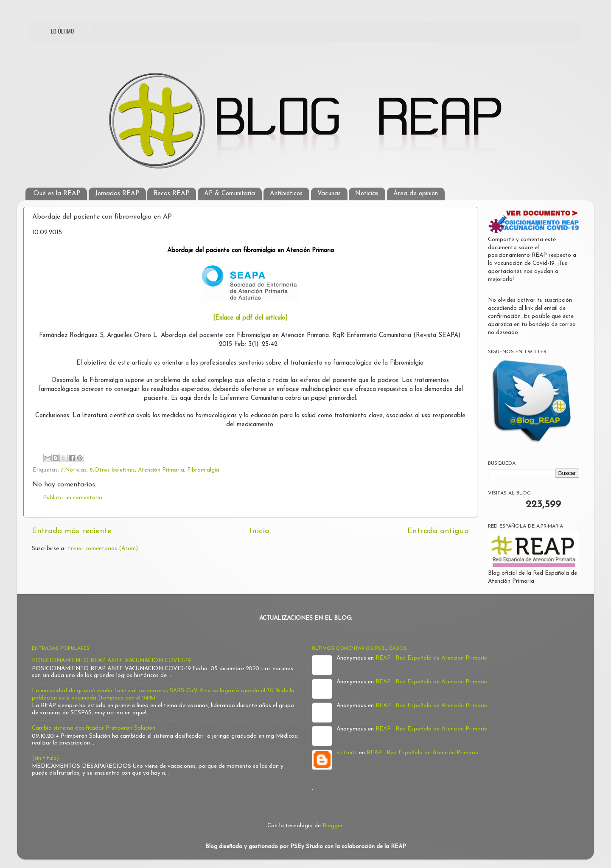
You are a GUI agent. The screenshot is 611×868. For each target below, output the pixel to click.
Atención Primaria (161, 470)
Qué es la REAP (57, 194)
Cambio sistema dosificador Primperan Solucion (94, 728)
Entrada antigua (438, 531)
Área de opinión (416, 194)
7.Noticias (74, 470)
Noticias (367, 194)
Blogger (332, 826)
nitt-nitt (347, 753)
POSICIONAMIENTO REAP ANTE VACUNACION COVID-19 (111, 661)
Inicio (259, 531)
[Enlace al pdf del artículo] (250, 318)
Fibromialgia (203, 470)
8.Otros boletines (112, 470)
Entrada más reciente (72, 531)
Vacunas (329, 194)
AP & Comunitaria (230, 194)
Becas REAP (171, 194)
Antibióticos (286, 194)
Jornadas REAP (117, 194)
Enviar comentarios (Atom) (102, 549)
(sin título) (45, 758)
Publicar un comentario (73, 498)
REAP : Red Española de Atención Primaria (432, 658)
